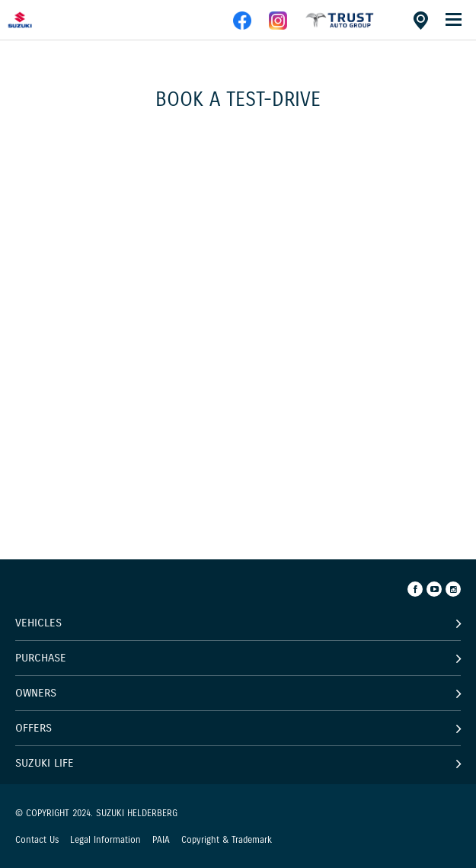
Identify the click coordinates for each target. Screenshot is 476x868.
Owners (36, 693)
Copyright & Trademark (227, 839)
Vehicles (38, 623)
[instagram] (278, 26)
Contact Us (37, 839)
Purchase (41, 658)
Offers (34, 728)
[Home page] (46, 20)
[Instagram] (453, 589)
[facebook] (340, 26)
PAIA (161, 839)
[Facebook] (415, 589)
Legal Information (105, 839)
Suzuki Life (45, 762)
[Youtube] (434, 589)
